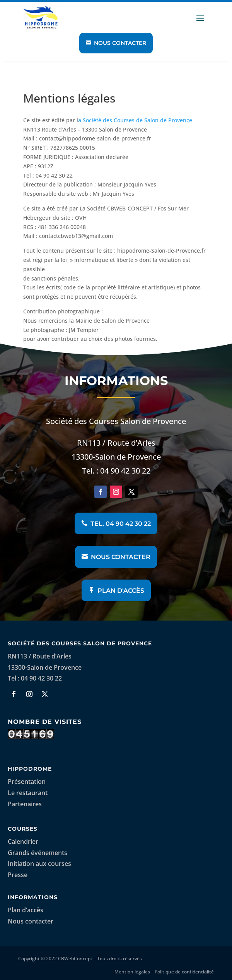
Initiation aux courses (39, 864)
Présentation (27, 782)
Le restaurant (28, 793)
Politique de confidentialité (184, 972)
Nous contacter (120, 43)
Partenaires (25, 804)
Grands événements (38, 853)
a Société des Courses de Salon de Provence (135, 120)
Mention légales (132, 972)
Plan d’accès (26, 910)
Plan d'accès (121, 591)
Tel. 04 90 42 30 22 (121, 524)
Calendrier (23, 841)
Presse (18, 875)
